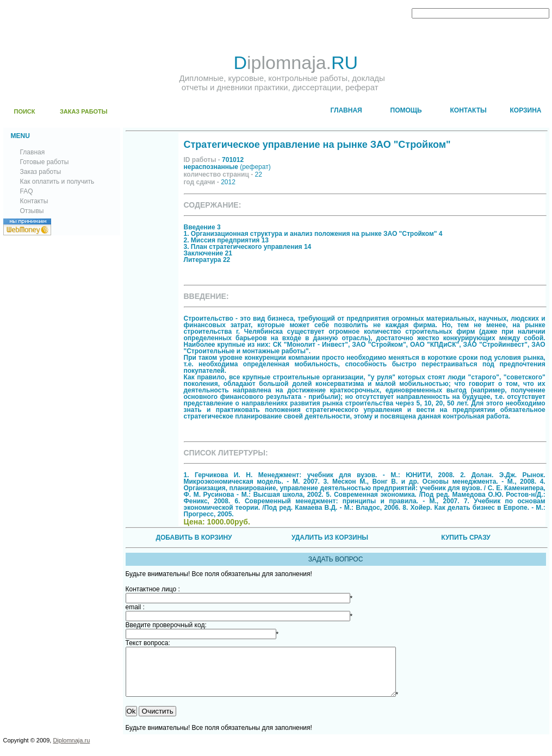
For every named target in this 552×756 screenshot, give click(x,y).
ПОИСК (25, 111)
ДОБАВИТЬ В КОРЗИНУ (194, 538)
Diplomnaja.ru (71, 750)
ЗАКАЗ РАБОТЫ (84, 111)
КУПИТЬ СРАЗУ (466, 538)
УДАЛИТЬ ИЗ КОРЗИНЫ (330, 538)
